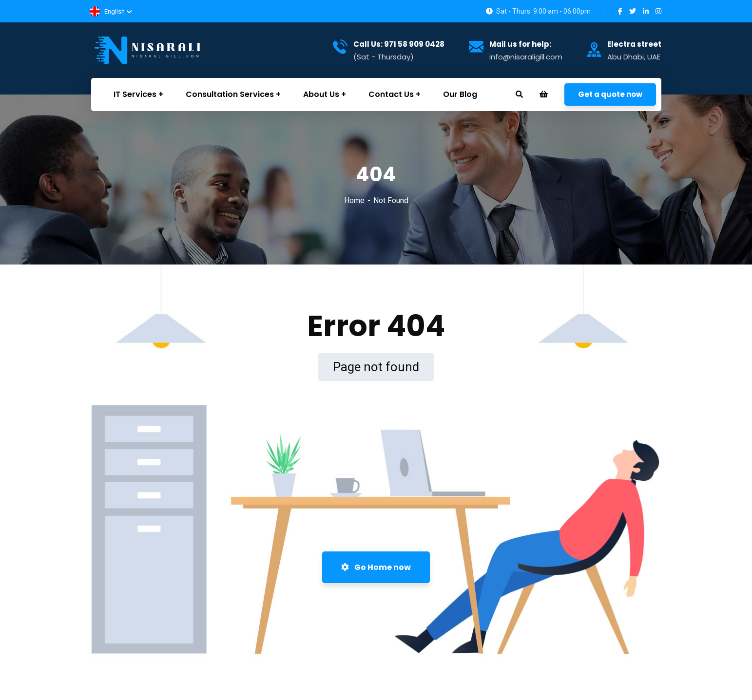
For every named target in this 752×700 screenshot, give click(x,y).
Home (354, 200)
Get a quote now (610, 94)
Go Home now (376, 567)
